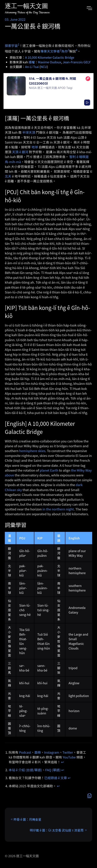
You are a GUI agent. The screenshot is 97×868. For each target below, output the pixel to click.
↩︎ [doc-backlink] (62, 762)
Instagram (52, 752)
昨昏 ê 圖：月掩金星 (27, 819)
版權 (32, 62)
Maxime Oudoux (50, 62)
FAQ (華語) (53, 770)
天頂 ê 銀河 (20, 152)
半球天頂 (29, 132)
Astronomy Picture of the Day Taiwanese (27, 12)
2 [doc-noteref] (61, 50)
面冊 (38, 752)
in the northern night (58, 509)
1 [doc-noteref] (19, 44)
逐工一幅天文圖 (26, 7)
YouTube (69, 757)
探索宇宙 (11, 45)
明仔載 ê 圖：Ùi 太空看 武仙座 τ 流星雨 (57, 830)
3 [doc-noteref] (69, 50)
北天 (8, 176)
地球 (35, 147)
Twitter (68, 752)
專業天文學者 (50, 51)
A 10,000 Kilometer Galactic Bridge (50, 57)
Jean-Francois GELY (77, 62)
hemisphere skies (32, 451)
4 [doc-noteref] (77, 50)
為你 (65, 51)
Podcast (25, 752)
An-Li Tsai (32, 67)
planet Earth (49, 470)
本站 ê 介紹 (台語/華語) (25, 770)
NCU (44, 67)
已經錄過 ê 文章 (56, 778)
